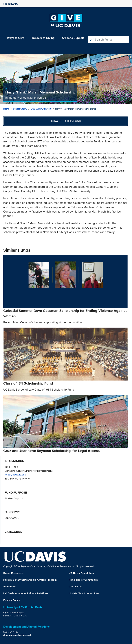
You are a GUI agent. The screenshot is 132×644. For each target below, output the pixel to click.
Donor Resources (13, 573)
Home (6, 109)
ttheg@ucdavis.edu (15, 474)
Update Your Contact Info (84, 593)
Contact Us (75, 586)
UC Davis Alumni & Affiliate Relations (26, 593)
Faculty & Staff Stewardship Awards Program (30, 580)
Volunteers (10, 586)
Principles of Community (83, 580)
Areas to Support (73, 38)
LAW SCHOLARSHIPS (41, 109)
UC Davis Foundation (81, 573)
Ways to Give (16, 38)
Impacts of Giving (43, 38)
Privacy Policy (12, 600)
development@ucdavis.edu (18, 635)
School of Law (20, 109)
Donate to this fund (65, 121)
